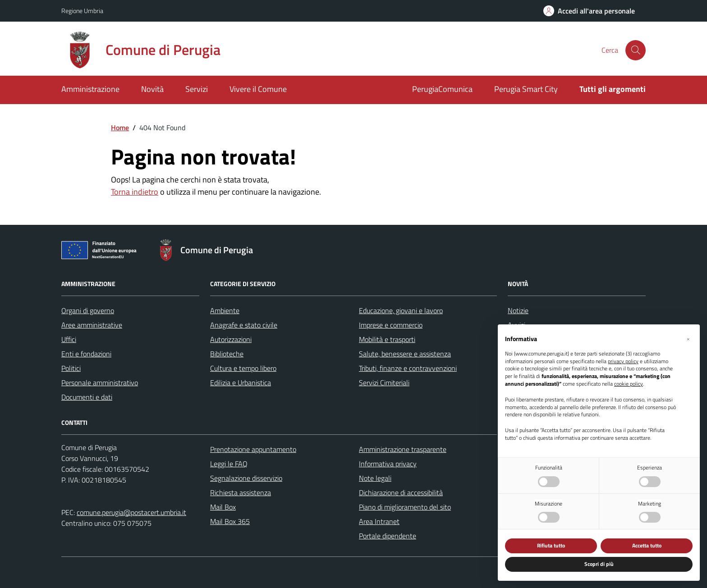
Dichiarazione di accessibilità (401, 492)
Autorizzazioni (231, 339)
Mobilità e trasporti (387, 339)
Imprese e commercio (391, 325)
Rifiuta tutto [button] (551, 545)
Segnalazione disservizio (246, 478)
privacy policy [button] (623, 362)
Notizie (518, 310)
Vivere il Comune (258, 89)
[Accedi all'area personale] (589, 11)
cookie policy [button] (629, 384)
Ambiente (225, 310)
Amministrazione (90, 89)
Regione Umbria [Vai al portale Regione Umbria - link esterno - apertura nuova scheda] (82, 11)
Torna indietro (135, 192)
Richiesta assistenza (241, 492)
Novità (152, 89)
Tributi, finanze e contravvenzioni (408, 368)
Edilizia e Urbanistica (241, 383)
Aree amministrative (92, 325)
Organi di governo (88, 310)
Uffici (69, 339)
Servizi (197, 89)
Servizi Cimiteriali (384, 383)
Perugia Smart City (526, 89)
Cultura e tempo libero (243, 368)
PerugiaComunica (442, 89)
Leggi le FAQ (229, 464)
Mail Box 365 (230, 521)
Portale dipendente (388, 536)
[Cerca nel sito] (636, 50)
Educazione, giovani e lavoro (401, 310)
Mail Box (223, 507)
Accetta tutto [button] (647, 545)
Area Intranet (379, 521)
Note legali (375, 478)
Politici (71, 368)
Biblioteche (227, 354)
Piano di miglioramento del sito (405, 507)
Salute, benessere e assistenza (405, 354)
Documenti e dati (87, 397)
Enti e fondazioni (86, 354)
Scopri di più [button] (599, 564)
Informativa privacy (388, 464)
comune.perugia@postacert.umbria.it (131, 512)
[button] (688, 339)
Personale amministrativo (100, 383)
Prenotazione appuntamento (253, 449)
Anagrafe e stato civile (244, 325)
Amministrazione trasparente (403, 449)
